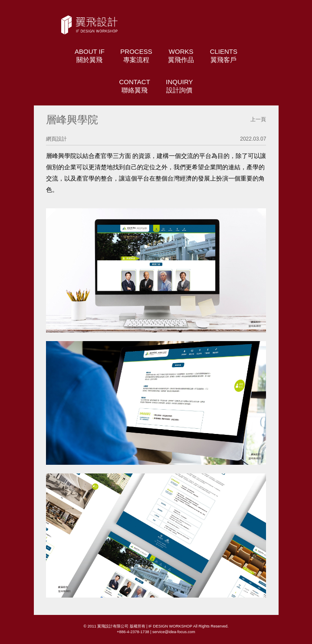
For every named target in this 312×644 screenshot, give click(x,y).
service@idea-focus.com (174, 632)
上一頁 (258, 119)
